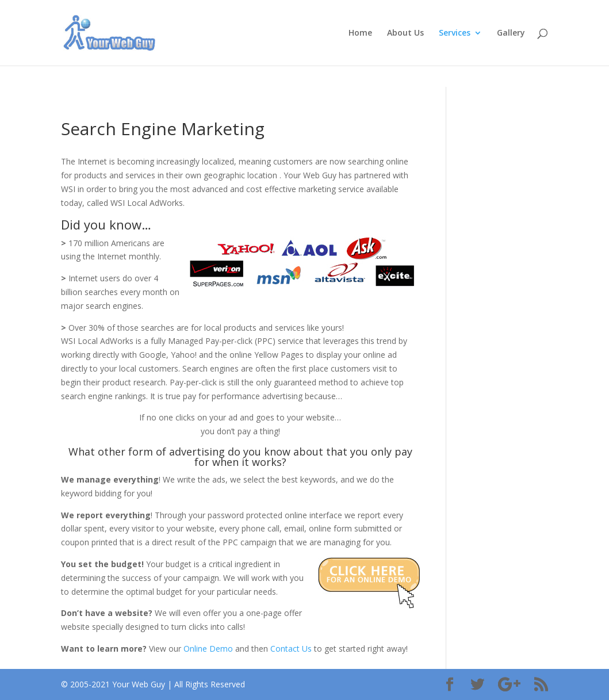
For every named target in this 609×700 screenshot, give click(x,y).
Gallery (511, 33)
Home (360, 33)
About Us (405, 33)
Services (455, 33)
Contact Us (292, 649)
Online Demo (209, 649)
